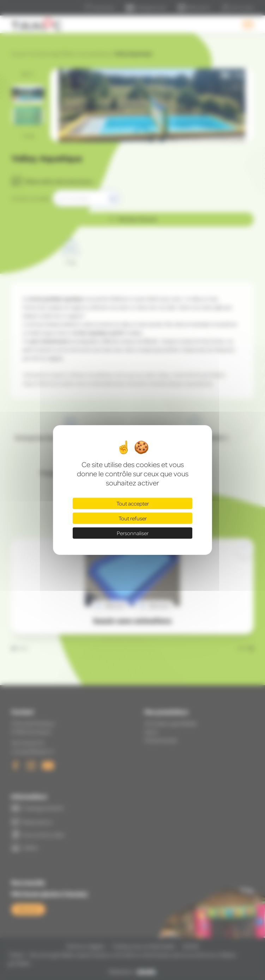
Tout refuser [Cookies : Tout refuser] (133, 518)
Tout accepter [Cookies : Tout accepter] (133, 503)
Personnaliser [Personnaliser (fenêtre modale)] (133, 533)
